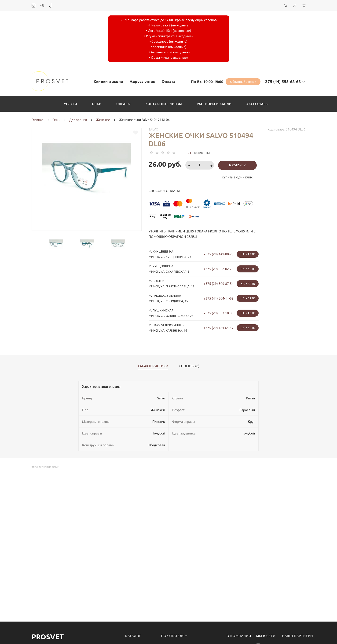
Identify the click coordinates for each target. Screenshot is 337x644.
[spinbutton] (200, 165)
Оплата (168, 81)
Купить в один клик (238, 177)
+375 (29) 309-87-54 (219, 284)
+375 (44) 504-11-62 (219, 298)
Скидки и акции (108, 81)
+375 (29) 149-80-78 (219, 254)
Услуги (71, 104)
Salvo (153, 129)
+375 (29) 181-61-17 (219, 328)
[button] (212, 165)
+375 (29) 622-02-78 (219, 269)
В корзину (237, 165)
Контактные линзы (164, 104)
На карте (248, 254)
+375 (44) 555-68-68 (282, 81)
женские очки (49, 467)
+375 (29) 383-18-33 (219, 313)
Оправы (124, 104)
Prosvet (48, 637)
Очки (97, 104)
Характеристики (153, 366)
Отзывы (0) (189, 366)
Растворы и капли (214, 104)
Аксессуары (258, 104)
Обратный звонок (243, 82)
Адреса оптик (142, 81)
